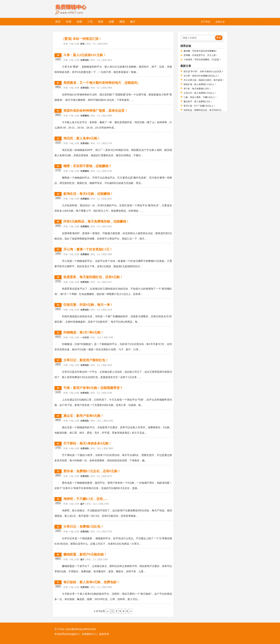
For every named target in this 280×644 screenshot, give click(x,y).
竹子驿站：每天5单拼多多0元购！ (87, 443)
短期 (79, 22)
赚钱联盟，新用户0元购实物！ (85, 554)
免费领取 (85, 60)
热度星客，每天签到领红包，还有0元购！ (93, 277)
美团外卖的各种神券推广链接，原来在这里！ (96, 111)
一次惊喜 (85, 337)
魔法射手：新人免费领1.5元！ (198, 102)
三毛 (90, 22)
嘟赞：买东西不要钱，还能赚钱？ (87, 166)
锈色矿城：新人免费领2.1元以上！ (200, 84)
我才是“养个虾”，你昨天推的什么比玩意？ (204, 71)
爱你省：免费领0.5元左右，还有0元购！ (92, 471)
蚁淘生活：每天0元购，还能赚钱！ (88, 194)
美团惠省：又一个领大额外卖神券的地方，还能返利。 (102, 83)
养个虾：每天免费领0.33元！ (197, 89)
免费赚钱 (85, 116)
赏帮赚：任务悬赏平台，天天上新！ (201, 55)
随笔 (122, 22)
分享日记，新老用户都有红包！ (86, 360)
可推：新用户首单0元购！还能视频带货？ (93, 388)
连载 (111, 22)
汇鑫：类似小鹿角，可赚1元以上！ (200, 97)
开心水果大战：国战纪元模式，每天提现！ (204, 80)
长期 (69, 22)
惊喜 (101, 22)
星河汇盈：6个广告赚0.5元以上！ (200, 106)
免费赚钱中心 (75, 7)
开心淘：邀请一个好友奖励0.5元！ (88, 249)
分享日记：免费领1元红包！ (83, 527)
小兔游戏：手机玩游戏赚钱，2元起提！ (202, 60)
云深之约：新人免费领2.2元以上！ (200, 93)
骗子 (133, 22)
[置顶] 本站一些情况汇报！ (83, 39)
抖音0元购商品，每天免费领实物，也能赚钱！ (96, 221)
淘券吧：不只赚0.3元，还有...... (86, 499)
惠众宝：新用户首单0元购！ (83, 416)
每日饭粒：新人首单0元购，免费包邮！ (92, 582)
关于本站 (59, 629)
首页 (58, 22)
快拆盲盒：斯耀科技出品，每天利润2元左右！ (206, 110)
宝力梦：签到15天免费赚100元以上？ (202, 76)
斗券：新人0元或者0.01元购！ (85, 55)
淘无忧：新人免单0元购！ (82, 138)
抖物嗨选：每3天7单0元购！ (83, 332)
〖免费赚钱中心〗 (89, 634)
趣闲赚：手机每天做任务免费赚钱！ (201, 51)
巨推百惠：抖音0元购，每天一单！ (88, 305)
